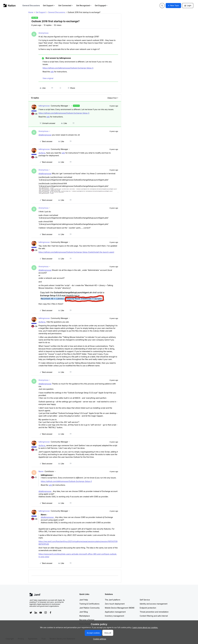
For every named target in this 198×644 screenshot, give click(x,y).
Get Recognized (84, 5)
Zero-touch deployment (115, 604)
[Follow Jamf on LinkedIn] (36, 613)
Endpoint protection (148, 608)
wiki (52, 72)
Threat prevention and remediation (154, 612)
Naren (41, 471)
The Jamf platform (113, 600)
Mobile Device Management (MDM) (120, 608)
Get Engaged (101, 5)
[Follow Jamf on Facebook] (51, 613)
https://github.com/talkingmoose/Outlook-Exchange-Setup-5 (68, 68)
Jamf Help (84, 600)
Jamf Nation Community (90, 608)
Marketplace (85, 616)
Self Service (145, 600)
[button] (173, 6)
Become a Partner (87, 620)
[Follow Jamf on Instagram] (46, 613)
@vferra (42, 153)
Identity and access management (154, 604)
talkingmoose (44, 106)
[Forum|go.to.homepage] (10, 5)
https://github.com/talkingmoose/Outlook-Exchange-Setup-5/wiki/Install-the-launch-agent (76, 252)
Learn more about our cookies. (145, 627)
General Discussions (31, 5)
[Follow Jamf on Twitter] (31, 613)
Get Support (49, 5)
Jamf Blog (84, 612)
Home (31, 12)
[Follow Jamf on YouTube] (41, 613)
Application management (115, 612)
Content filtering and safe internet (154, 616)
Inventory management (115, 616)
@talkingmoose (45, 135)
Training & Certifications (89, 604)
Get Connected (66, 5)
